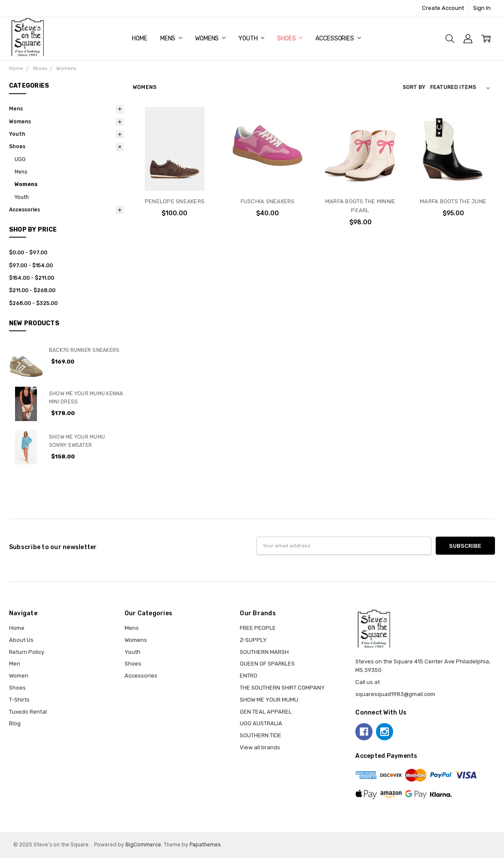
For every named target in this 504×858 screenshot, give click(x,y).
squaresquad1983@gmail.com (395, 694)
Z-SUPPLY (253, 640)
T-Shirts (19, 700)
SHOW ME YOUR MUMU (269, 700)
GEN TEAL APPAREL (266, 712)
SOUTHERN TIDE (261, 735)
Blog (15, 723)
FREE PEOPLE (258, 628)
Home (139, 38)
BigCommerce (143, 845)
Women (19, 676)
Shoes (290, 38)
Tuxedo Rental (28, 712)
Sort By (414, 87)
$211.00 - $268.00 (32, 290)
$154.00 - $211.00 (32, 278)
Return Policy (27, 652)
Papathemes (205, 845)
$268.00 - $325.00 (33, 303)
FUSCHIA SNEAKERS (268, 201)
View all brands (260, 747)
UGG (20, 159)
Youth (251, 38)
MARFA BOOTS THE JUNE (453, 201)
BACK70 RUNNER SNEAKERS (84, 350)
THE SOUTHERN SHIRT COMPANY (282, 688)
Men (15, 664)
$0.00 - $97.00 (28, 253)
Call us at (368, 682)
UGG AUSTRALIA (261, 723)
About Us (21, 640)
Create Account (443, 8)
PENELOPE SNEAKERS (175, 201)
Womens (210, 38)
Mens (171, 38)
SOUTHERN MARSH (264, 652)
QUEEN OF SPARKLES (267, 664)
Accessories (338, 38)
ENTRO (249, 676)
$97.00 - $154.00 (31, 266)
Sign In (482, 8)
